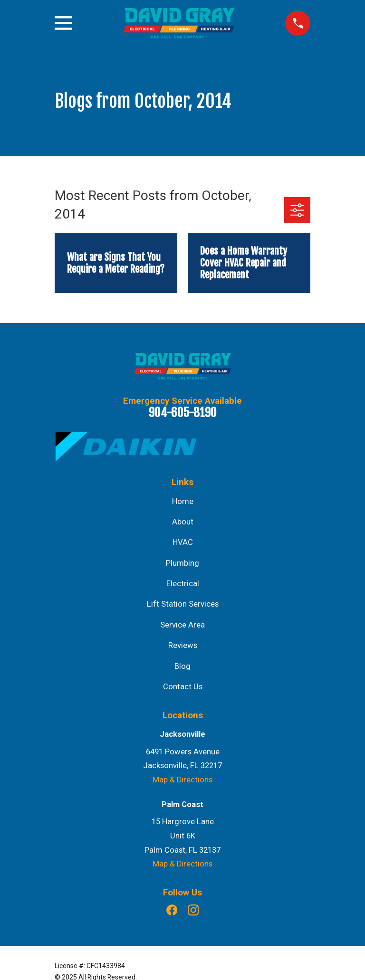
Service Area (182, 625)
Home (183, 501)
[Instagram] (193, 910)
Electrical (183, 584)
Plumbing (182, 563)
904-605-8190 (183, 413)
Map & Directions (182, 780)
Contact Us (183, 687)
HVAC (183, 542)
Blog (182, 666)
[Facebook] (172, 910)
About (183, 522)
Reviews (183, 645)
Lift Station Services (183, 604)
